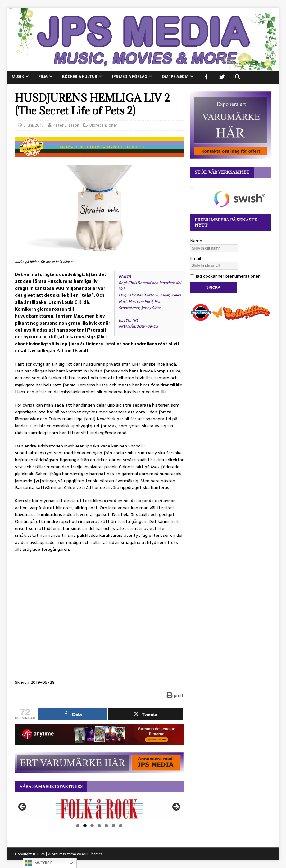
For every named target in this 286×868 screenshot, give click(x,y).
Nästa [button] (176, 807)
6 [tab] (113, 826)
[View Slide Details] (99, 809)
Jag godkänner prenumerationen (225, 276)
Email (195, 258)
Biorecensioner (103, 125)
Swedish (39, 863)
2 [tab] (85, 826)
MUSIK (18, 77)
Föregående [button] (23, 807)
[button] (238, 77)
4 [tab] (99, 826)
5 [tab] (106, 826)
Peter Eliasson (66, 125)
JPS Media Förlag (129, 77)
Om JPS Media (175, 77)
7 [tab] (121, 826)
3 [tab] (92, 826)
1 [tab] (78, 826)
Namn (196, 241)
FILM (43, 77)
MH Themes (92, 854)
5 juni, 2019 (34, 125)
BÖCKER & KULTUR (80, 77)
